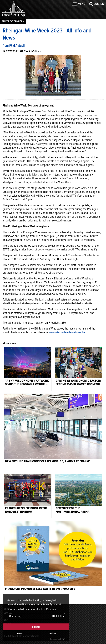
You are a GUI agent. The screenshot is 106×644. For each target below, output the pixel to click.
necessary (15, 616)
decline (52, 634)
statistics (58, 616)
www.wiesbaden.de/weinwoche (67, 332)
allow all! (36, 627)
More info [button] (51, 609)
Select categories (12, 21)
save (19, 634)
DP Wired (64, 639)
